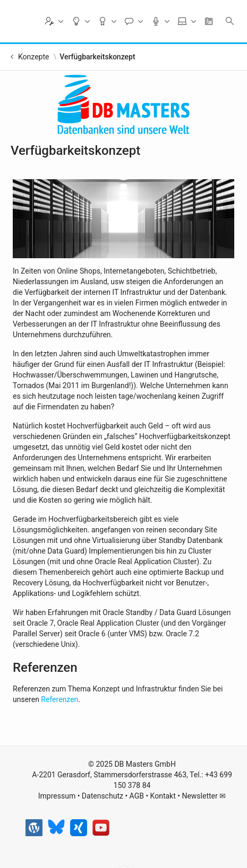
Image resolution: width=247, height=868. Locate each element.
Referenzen (59, 699)
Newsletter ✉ (204, 796)
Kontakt (163, 796)
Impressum (57, 796)
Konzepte (33, 57)
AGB (137, 796)
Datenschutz (103, 796)
